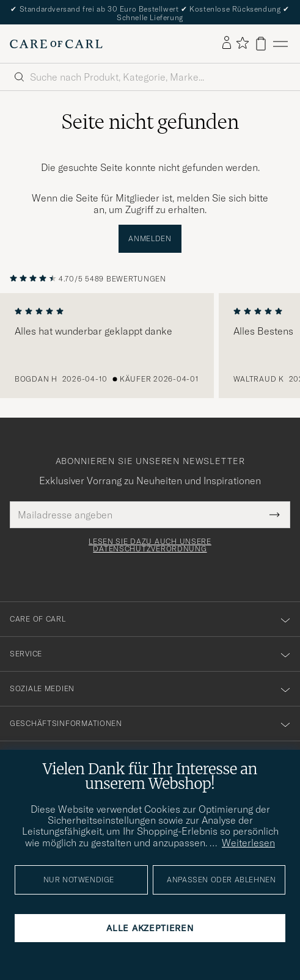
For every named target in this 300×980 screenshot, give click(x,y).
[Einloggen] (227, 43)
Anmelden (150, 238)
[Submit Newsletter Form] (275, 515)
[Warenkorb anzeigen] (261, 44)
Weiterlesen (248, 843)
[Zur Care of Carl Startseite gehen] (56, 44)
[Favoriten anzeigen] (242, 44)
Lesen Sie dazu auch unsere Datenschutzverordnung (150, 545)
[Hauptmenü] (280, 44)
